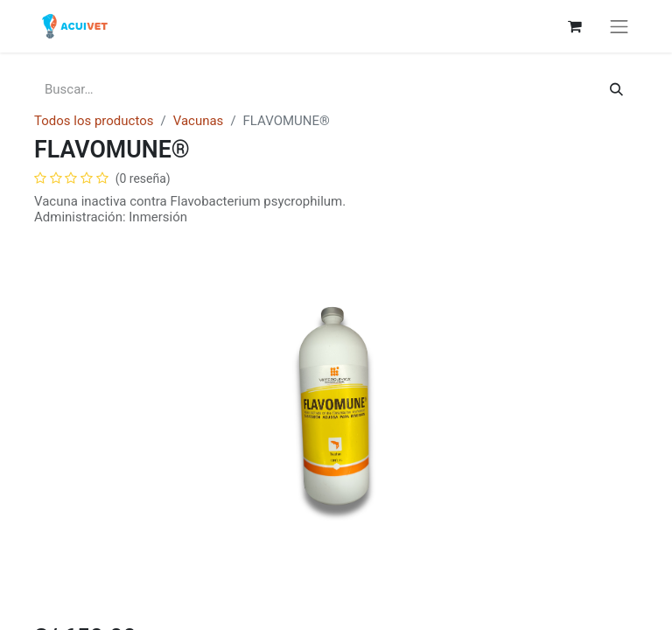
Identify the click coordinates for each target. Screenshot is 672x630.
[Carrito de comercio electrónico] (575, 26)
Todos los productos (94, 121)
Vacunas (199, 121)
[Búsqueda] (616, 90)
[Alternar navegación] (619, 26)
